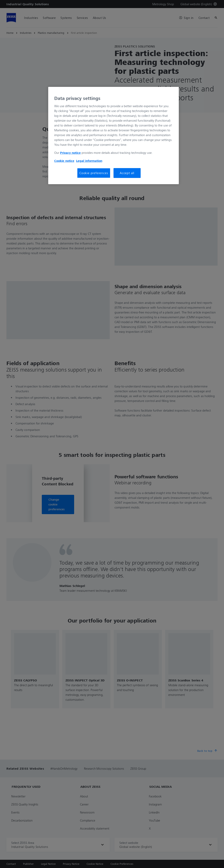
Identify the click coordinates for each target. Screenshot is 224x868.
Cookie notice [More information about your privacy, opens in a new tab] (64, 161)
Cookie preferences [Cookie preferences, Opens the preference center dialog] (94, 173)
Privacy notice (70, 153)
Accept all (127, 173)
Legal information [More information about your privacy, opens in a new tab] (89, 161)
